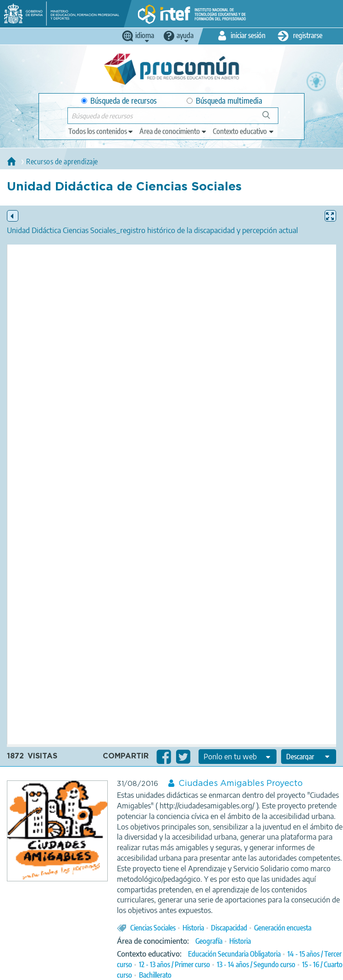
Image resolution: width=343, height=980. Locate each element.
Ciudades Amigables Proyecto (241, 784)
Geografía (209, 941)
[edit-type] (101, 131)
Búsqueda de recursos (119, 101)
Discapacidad (229, 928)
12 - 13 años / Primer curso (174, 964)
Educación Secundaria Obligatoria (234, 954)
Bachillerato (155, 975)
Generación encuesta (283, 928)
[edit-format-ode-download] (309, 757)
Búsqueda (271, 119)
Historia (193, 928)
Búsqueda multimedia (224, 101)
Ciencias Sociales (153, 928)
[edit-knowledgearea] (173, 131)
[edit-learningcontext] (244, 131)
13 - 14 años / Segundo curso (256, 964)
